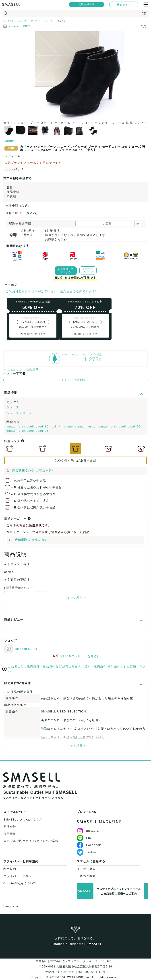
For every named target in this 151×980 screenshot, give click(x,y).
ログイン (124, 4)
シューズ (13, 407)
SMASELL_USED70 (85, 322)
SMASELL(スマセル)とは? (23, 820)
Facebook (89, 845)
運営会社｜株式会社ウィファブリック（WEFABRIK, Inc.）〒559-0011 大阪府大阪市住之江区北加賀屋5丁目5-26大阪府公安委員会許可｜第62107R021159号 (75, 967)
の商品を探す (31, 471)
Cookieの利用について (20, 883)
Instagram (89, 831)
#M (54, 426)
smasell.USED (20, 26)
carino (9, 141)
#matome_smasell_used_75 (28, 431)
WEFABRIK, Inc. (79, 977)
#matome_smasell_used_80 (28, 426)
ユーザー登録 (86, 869)
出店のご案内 (86, 876)
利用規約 (10, 869)
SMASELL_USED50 (33, 322)
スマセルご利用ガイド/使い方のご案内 (31, 841)
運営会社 (10, 827)
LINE (85, 838)
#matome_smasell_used (78, 426)
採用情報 (10, 834)
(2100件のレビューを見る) (79, 656)
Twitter (87, 852)
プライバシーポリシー (19, 876)
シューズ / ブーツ (19, 413)
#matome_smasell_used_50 (120, 426)
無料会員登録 (87, 4)
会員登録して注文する (66, 271)
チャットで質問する (75, 380)
